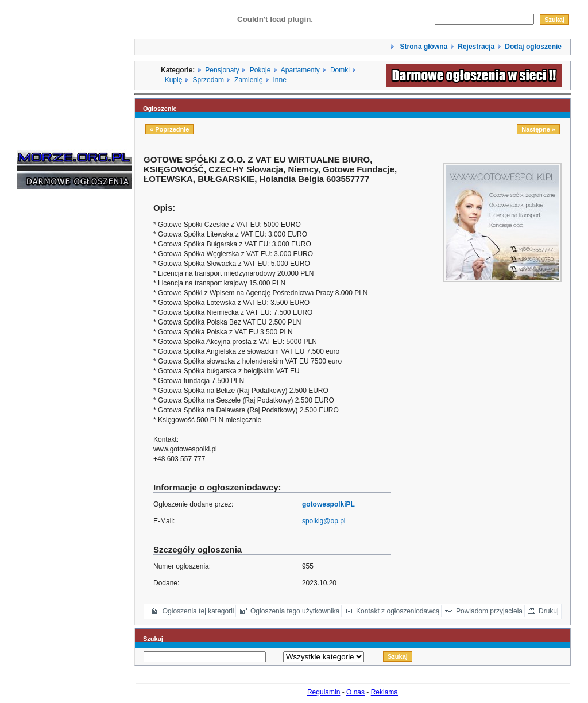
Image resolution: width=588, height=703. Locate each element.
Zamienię (248, 80)
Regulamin (324, 692)
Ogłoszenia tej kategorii (198, 611)
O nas (355, 692)
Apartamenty (300, 70)
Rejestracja (476, 47)
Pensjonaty (222, 70)
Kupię (174, 80)
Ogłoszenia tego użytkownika (295, 611)
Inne (279, 80)
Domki (340, 70)
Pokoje (260, 70)
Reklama (384, 692)
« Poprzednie (169, 129)
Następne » (538, 129)
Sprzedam (208, 80)
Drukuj (549, 611)
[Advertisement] (52, 372)
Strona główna (423, 47)
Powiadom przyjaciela (489, 611)
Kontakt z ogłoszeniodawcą (398, 611)
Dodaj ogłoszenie (533, 47)
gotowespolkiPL (328, 504)
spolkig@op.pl (324, 521)
